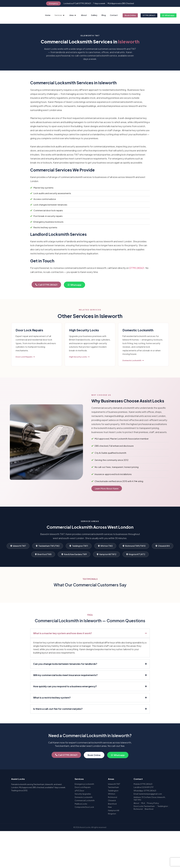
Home (48, 15)
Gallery (94, 15)
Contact (114, 15)
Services (59, 15)
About (84, 15)
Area (73, 15)
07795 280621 (137, 275)
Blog (104, 15)
